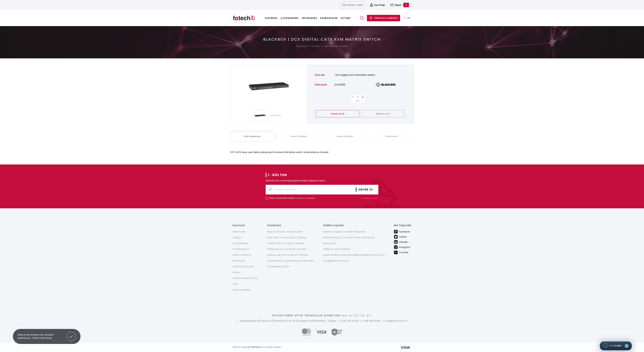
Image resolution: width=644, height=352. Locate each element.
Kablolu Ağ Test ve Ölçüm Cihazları (287, 249)
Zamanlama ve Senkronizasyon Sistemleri (291, 261)
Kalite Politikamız (242, 255)
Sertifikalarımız (241, 249)
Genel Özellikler (345, 136)
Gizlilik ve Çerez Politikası (337, 249)
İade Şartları (330, 243)
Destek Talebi (352, 5)
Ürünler (316, 46)
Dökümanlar (392, 136)
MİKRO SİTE (383, 114)
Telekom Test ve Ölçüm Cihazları (286, 243)
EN (407, 18)
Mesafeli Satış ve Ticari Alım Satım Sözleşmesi (349, 238)
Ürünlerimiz (310, 18)
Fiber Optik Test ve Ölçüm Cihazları (287, 238)
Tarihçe (237, 238)
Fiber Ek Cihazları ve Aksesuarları (285, 232)
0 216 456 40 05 (349, 321)
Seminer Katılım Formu (245, 278)
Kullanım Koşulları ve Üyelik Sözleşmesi (344, 232)
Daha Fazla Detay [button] (42, 338)
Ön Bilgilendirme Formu (336, 261)
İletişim (346, 18)
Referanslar (239, 261)
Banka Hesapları (241, 290)
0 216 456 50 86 (372, 321)
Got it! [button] (71, 334)
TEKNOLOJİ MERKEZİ (384, 18)
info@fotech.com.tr (396, 321)
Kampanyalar (329, 18)
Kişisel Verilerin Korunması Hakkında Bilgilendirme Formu (354, 255)
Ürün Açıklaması (252, 136)
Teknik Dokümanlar (243, 267)
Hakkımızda (239, 232)
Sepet (400, 5)
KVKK (235, 284)
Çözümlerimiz (290, 18)
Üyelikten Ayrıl (370, 198)
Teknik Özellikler (299, 136)
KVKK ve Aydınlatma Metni (282, 198)
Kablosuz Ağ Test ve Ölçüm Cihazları (288, 255)
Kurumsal (271, 18)
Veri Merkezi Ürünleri (336, 46)
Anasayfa (302, 46)
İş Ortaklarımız (241, 243)
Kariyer (236, 272)
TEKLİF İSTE (338, 114)
